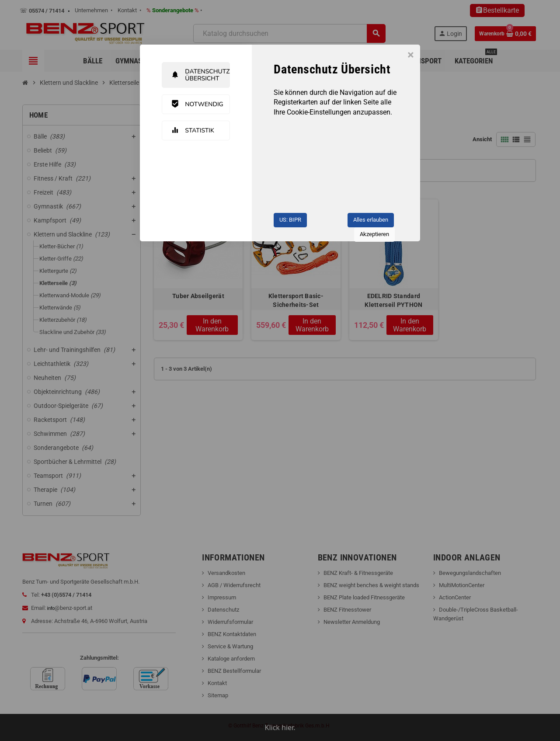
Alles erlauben (371, 220)
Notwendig (197, 104)
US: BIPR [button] (290, 220)
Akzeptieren (374, 234)
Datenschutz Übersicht (200, 75)
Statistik (193, 130)
